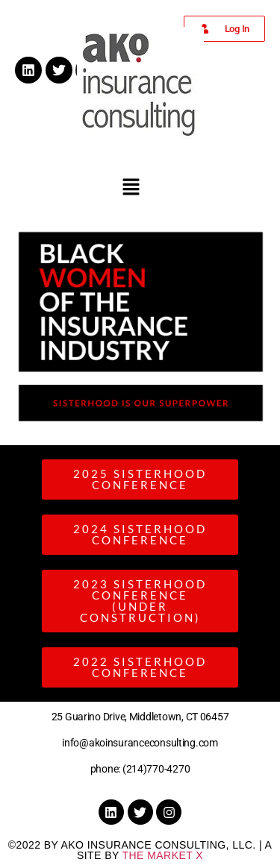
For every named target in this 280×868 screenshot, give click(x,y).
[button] (131, 188)
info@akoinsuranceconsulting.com (140, 743)
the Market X (163, 855)
